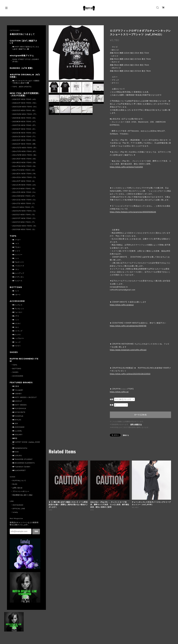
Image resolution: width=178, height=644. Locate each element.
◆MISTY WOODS (20, 405)
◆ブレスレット (18, 309)
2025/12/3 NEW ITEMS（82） (24, 110)
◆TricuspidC (18, 390)
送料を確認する (136, 424)
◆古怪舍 (16, 386)
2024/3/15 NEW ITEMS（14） (24, 192)
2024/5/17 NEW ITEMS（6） (24, 181)
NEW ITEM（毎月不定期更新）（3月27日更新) (25, 94)
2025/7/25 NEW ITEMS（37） (24, 125)
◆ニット (16, 258)
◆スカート (17, 295)
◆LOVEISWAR (18, 427)
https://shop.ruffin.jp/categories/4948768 (128, 326)
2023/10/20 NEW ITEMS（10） (25, 226)
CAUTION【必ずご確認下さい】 (24, 42)
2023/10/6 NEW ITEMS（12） (24, 229)
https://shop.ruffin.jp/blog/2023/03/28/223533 (130, 374)
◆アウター (17, 247)
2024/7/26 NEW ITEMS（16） (24, 166)
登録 (36, 531)
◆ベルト (16, 327)
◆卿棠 (15, 438)
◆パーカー (17, 240)
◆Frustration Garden (21, 467)
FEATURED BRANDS (21, 383)
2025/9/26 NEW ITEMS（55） (24, 118)
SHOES (14, 352)
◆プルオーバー (18, 262)
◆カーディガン (18, 277)
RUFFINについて (19, 481)
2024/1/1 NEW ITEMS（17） (24, 207)
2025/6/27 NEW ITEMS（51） (24, 129)
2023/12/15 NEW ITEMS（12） (25, 211)
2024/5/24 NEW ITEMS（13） (25, 177)
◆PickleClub (18, 416)
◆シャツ (16, 243)
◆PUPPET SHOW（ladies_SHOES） (26, 443)
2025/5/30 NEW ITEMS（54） (25, 133)
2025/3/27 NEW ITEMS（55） (24, 140)
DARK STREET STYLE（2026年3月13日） (26, 60)
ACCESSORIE (17, 301)
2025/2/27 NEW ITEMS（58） (24, 144)
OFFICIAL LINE (19, 509)
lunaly (15, 512)
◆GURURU (17, 456)
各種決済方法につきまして (22, 34)
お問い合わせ (18, 488)
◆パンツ (16, 291)
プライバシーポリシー (21, 491)
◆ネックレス (17, 305)
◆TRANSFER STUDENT (22, 459)
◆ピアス (16, 316)
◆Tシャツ (16, 251)
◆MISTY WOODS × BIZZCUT (25, 397)
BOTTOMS (16, 287)
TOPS (13, 236)
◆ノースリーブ (18, 266)
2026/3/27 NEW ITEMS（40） (25, 99)
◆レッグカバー (18, 338)
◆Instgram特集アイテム (22, 56)
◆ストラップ (17, 331)
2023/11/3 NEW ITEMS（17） (24, 222)
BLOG (15, 484)
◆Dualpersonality (20, 448)
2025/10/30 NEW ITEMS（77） (25, 114)
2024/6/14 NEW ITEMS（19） (24, 174)
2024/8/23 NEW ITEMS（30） (25, 162)
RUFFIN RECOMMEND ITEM (24, 360)
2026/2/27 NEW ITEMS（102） (25, 103)
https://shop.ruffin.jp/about (122, 305)
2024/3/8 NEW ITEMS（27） (24, 196)
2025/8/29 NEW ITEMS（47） (25, 122)
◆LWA (15, 423)
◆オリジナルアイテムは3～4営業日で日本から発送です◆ (26, 82)
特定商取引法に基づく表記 (23, 495)
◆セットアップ (18, 273)
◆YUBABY (17, 394)
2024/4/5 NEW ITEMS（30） (24, 189)
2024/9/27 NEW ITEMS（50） (25, 159)
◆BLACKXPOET (19, 470)
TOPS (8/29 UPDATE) (22, 87)
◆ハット (16, 320)
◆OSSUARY (17, 435)
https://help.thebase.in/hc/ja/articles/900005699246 (133, 212)
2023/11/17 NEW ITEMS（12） (24, 218)
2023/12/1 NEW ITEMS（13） (24, 215)
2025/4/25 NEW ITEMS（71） (24, 137)
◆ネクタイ (17, 323)
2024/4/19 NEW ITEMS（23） (25, 185)
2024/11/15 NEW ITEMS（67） (25, 151)
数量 (112, 405)
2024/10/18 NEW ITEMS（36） (25, 155)
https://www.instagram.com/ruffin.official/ (128, 350)
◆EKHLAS (17, 420)
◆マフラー (17, 346)
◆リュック (17, 342)
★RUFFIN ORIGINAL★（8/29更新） (25, 76)
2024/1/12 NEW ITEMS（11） (24, 203)
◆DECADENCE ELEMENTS (24, 463)
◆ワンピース (17, 281)
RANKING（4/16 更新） (22, 68)
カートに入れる (140, 415)
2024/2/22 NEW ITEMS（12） (24, 200)
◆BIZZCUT (17, 401)
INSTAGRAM (18, 505)
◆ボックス (17, 335)
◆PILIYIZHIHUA (19, 408)
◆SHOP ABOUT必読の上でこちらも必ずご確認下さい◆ (26, 48)
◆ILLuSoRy (17, 431)
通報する (126, 435)
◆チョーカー (17, 312)
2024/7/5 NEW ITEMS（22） (24, 170)
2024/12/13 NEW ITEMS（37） (25, 148)
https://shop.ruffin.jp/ (119, 392)
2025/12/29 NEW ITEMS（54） (25, 107)
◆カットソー (17, 255)
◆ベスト (16, 269)
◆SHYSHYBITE (19, 412)
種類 (112, 399)
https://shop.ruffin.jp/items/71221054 (126, 167)
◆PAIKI (16, 452)
